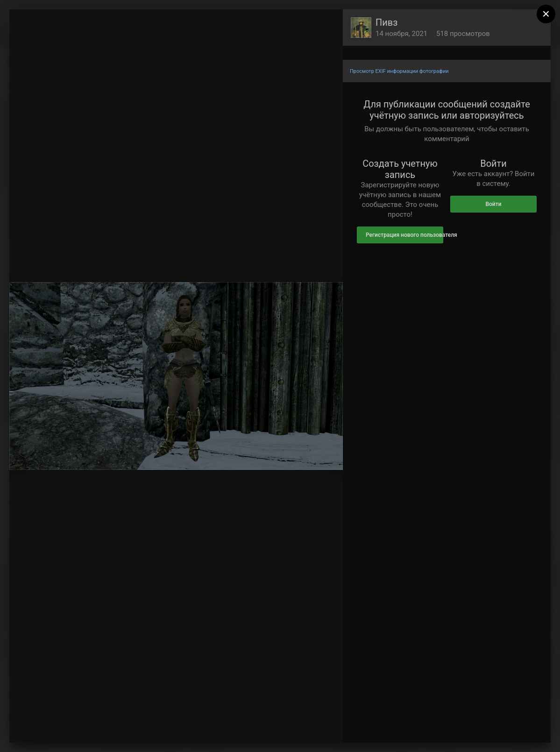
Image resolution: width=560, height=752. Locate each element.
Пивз (386, 22)
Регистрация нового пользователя (404, 235)
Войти (493, 204)
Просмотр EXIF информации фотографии (399, 71)
